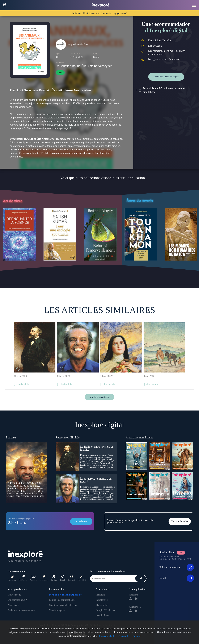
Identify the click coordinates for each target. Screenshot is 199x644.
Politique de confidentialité (62, 600)
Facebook (44, 578)
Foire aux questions (177, 567)
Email (177, 578)
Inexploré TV (102, 600)
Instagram (12, 578)
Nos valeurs (14, 605)
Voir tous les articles (99, 397)
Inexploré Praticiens (105, 610)
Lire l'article (23, 384)
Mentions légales (57, 610)
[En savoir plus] (106, 636)
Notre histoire (14, 595)
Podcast (72, 578)
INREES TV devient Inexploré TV (65, 595)
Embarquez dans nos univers (22, 610)
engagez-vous (119, 13)
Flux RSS (82, 578)
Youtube (33, 578)
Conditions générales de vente (63, 605)
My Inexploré (102, 605)
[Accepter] (123, 636)
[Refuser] (137, 636)
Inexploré (100, 595)
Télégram (23, 578)
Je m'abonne (81, 521)
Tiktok (63, 578)
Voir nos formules (180, 521)
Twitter (54, 578)
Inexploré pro (102, 615)
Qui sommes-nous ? (17, 600)
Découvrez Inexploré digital (166, 77)
